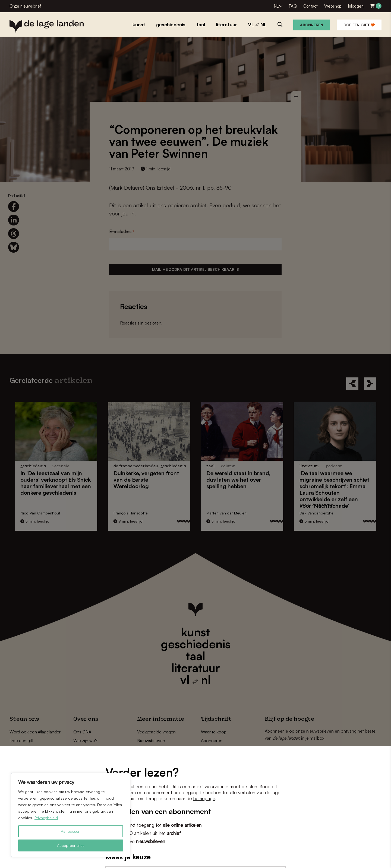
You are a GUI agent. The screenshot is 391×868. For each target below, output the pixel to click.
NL (276, 6)
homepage (204, 798)
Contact (310, 6)
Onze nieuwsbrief (25, 6)
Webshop (333, 6)
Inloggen (356, 6)
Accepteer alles (71, 845)
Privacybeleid (46, 818)
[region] (71, 815)
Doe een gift (359, 25)
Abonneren (312, 25)
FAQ (293, 6)
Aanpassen (71, 831)
